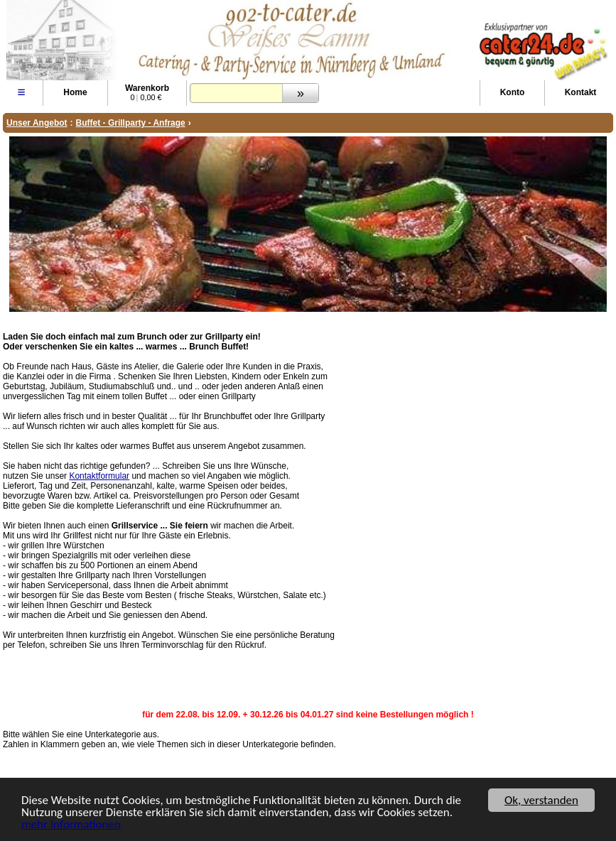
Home (75, 92)
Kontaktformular (99, 476)
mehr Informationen (71, 826)
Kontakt (581, 92)
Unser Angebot (37, 123)
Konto (513, 92)
